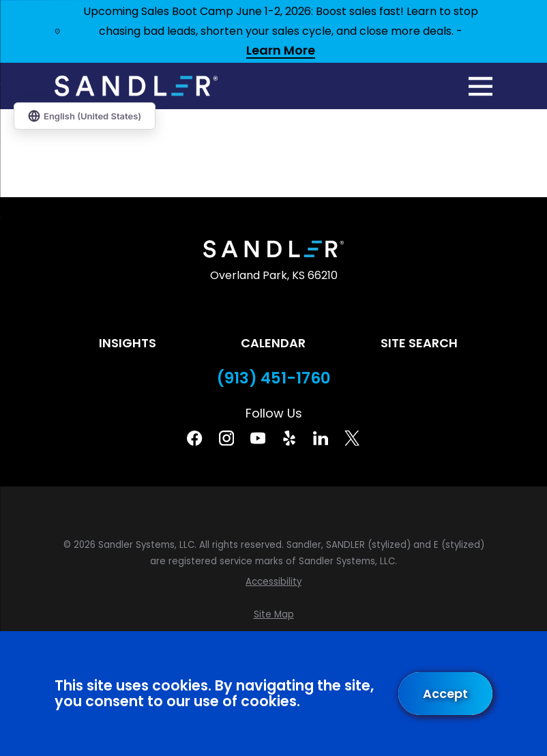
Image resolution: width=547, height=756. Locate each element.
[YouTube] (258, 438)
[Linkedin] (321, 438)
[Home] (136, 86)
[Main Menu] (481, 86)
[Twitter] (352, 438)
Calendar (273, 343)
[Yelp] (289, 438)
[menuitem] (273, 582)
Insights (128, 343)
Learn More (281, 51)
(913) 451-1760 (274, 378)
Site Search (419, 343)
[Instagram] (226, 438)
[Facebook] (194, 438)
